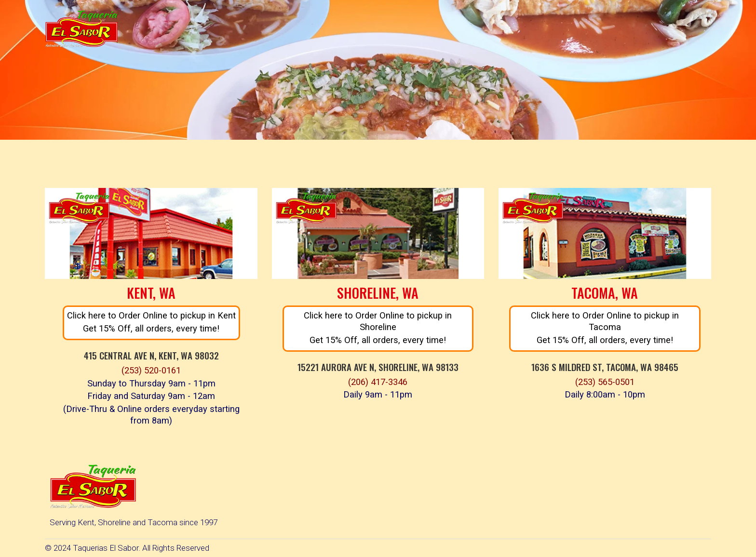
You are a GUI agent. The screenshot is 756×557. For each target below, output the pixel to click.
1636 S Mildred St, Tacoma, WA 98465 (605, 367)
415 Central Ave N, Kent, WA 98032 (151, 355)
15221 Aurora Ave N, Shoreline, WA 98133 (378, 367)
